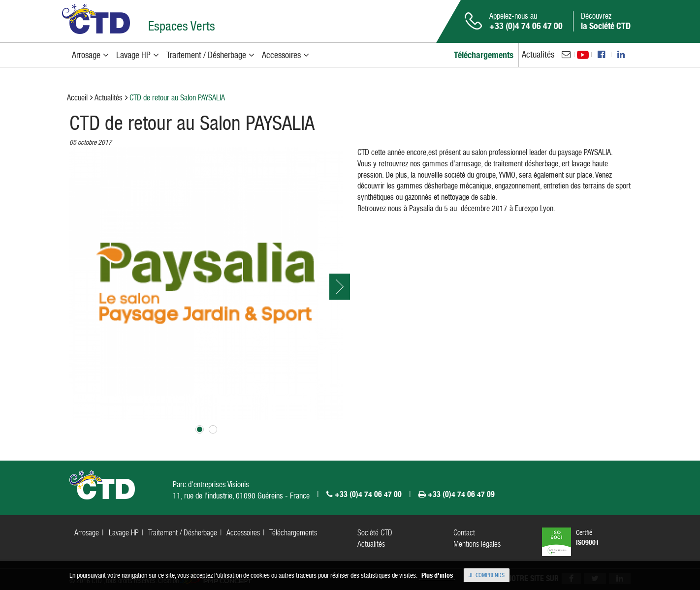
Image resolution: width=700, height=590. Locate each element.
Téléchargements (293, 533)
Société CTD (375, 533)
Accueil (77, 98)
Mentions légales (477, 544)
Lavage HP (124, 533)
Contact (464, 533)
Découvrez (606, 21)
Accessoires (243, 533)
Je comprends (487, 575)
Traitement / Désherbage (183, 533)
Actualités (538, 54)
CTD (96, 19)
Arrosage (87, 533)
